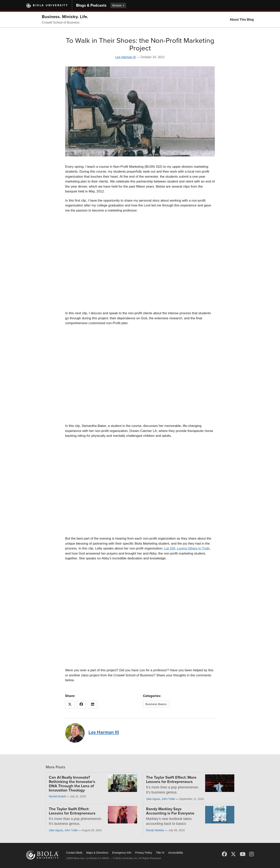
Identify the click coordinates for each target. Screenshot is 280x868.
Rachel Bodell (57, 796)
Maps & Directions (97, 853)
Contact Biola (74, 853)
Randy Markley (155, 830)
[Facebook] (224, 854)
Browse (118, 5)
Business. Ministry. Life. (65, 17)
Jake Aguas (153, 799)
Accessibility (176, 853)
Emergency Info (122, 853)
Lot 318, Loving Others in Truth (187, 548)
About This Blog (242, 20)
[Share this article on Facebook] (81, 705)
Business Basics (156, 704)
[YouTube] (243, 854)
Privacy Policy (144, 853)
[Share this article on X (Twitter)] (70, 705)
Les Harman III (126, 57)
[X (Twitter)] (233, 854)
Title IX (160, 853)
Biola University (50, 5)
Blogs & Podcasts (91, 5)
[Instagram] (252, 854)
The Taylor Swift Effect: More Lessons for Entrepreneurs (171, 780)
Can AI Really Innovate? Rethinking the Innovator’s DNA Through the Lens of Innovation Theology (72, 784)
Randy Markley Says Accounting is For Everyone (170, 811)
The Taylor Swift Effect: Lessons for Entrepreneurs (72, 811)
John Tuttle (168, 799)
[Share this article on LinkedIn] (93, 705)
